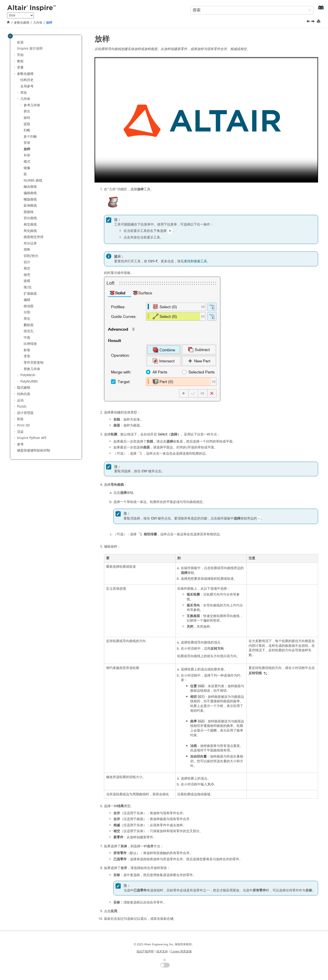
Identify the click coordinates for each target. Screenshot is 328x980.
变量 (20, 67)
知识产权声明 (145, 951)
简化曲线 (30, 231)
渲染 (20, 432)
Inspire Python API (32, 438)
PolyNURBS (29, 381)
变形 (27, 356)
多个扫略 (30, 137)
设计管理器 (25, 413)
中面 (27, 338)
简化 (27, 319)
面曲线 (29, 212)
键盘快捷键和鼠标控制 (34, 450)
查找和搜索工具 (195, 261)
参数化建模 (22, 23)
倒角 (27, 249)
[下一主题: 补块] (313, 22)
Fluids (22, 407)
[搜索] (308, 11)
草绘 (24, 93)
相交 (27, 268)
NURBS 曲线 (33, 181)
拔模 (27, 281)
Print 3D (23, 425)
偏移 (27, 300)
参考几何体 (32, 105)
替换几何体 (32, 369)
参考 (20, 444)
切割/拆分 (31, 256)
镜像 (27, 168)
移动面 (29, 306)
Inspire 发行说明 (30, 49)
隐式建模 (24, 388)
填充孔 (29, 331)
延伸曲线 (30, 206)
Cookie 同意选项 (181, 951)
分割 (27, 312)
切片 (27, 262)
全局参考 (27, 86)
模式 (27, 162)
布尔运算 (30, 243)
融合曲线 (30, 187)
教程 (20, 61)
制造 (20, 419)
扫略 (27, 130)
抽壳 (27, 275)
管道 (27, 143)
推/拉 (28, 287)
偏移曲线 (30, 193)
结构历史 (27, 80)
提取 (27, 124)
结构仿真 (24, 394)
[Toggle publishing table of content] (10, 36)
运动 (20, 400)
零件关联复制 (34, 363)
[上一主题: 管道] (309, 22)
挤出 (27, 111)
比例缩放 (30, 344)
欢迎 (20, 42)
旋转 (27, 118)
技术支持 (162, 951)
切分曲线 (30, 218)
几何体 (38, 23)
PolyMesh (28, 375)
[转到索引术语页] (320, 10)
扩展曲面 (30, 294)
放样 (49, 23)
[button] (15, 43)
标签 (27, 350)
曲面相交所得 (34, 237)
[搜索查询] (252, 10)
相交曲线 (30, 224)
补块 (27, 155)
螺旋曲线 (30, 199)
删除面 (29, 325)
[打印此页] (319, 22)
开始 (20, 55)
